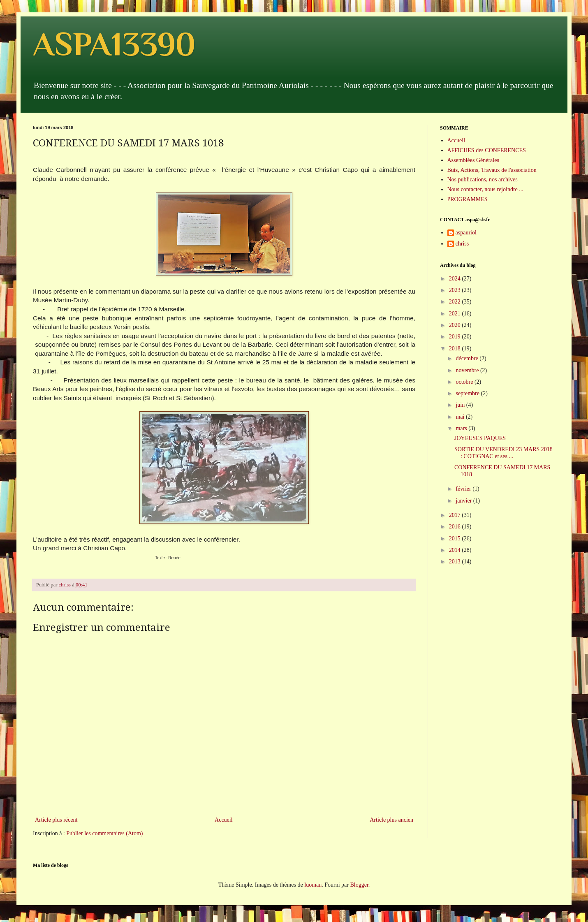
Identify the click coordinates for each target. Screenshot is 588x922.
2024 (456, 279)
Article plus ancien (391, 820)
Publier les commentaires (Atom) (104, 833)
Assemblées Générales (473, 160)
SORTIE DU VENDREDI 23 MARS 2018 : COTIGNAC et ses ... (504, 453)
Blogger (359, 885)
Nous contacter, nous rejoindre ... (485, 189)
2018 (456, 349)
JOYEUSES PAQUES (480, 438)
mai (461, 417)
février (464, 489)
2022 (456, 302)
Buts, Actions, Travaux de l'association (492, 170)
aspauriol (466, 233)
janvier (464, 501)
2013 (456, 562)
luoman (313, 885)
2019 (456, 337)
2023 (456, 290)
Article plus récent (56, 820)
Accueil (224, 820)
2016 (456, 527)
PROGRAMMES (468, 199)
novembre (468, 370)
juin (461, 405)
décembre (468, 358)
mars (462, 428)
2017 (456, 515)
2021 (456, 314)
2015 (456, 539)
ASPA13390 (114, 44)
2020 (456, 325)
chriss (462, 244)
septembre (468, 393)
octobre (465, 382)
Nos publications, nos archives (483, 180)
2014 (456, 550)
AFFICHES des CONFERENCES (487, 150)
